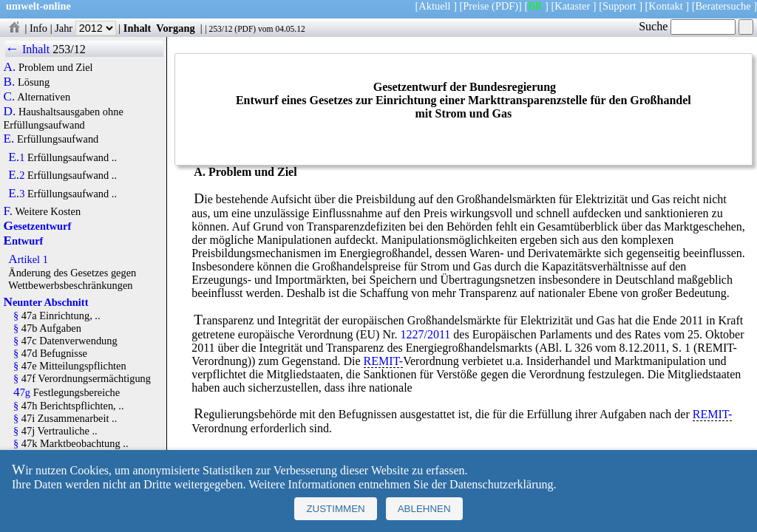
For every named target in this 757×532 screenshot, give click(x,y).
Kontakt (665, 6)
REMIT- (384, 361)
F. (9, 211)
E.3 (16, 194)
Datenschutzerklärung (501, 484)
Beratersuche (723, 6)
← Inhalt (28, 49)
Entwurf (24, 241)
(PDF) (505, 6)
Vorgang (176, 28)
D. (10, 112)
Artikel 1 (28, 259)
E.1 (16, 157)
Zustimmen (335, 509)
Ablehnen (424, 509)
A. (10, 67)
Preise (476, 6)
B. (10, 82)
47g (22, 392)
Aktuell (434, 6)
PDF (245, 29)
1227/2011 (425, 334)
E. (9, 139)
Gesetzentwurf (38, 226)
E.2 (16, 175)
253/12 (220, 29)
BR (535, 6)
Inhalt (138, 28)
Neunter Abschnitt (46, 302)
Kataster (572, 6)
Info (38, 28)
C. (10, 97)
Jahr (85, 28)
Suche (687, 26)
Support (619, 6)
